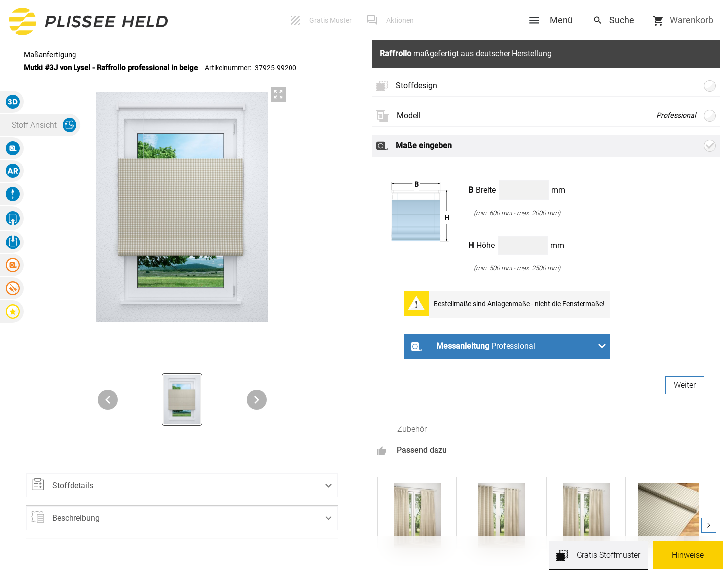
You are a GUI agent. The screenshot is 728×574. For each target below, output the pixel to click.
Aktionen (400, 20)
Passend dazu (422, 450)
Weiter (685, 385)
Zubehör (412, 429)
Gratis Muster (330, 20)
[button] (182, 485)
